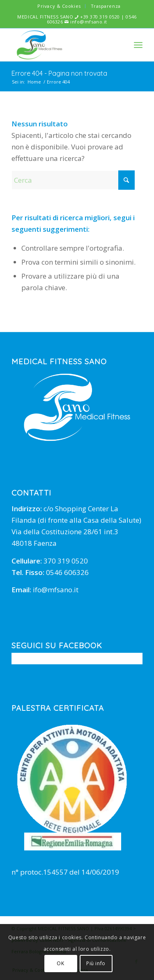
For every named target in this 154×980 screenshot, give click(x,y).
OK (60, 963)
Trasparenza (106, 6)
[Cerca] (73, 180)
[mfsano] (64, 45)
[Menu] (138, 45)
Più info (96, 963)
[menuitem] (59, 6)
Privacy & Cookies (59, 6)
